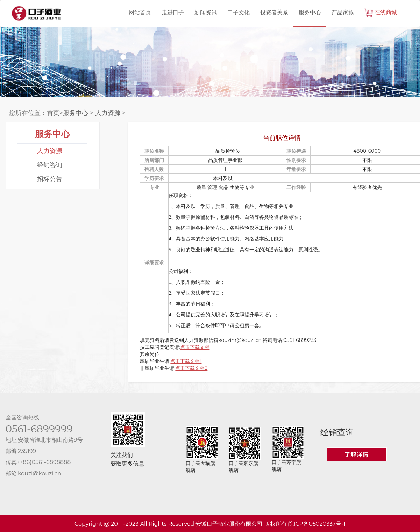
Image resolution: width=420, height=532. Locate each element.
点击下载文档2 (191, 368)
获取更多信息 (127, 464)
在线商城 (381, 13)
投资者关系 (274, 12)
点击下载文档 (195, 347)
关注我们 (122, 455)
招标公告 (50, 179)
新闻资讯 (206, 12)
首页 (53, 113)
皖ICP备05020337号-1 (317, 524)
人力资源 (108, 113)
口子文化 (239, 12)
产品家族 (343, 12)
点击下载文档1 (186, 361)
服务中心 (310, 12)
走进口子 (173, 12)
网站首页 (140, 12)
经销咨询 (50, 165)
